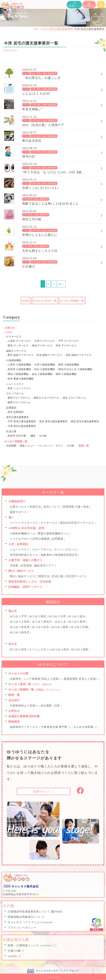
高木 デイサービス (66, 346)
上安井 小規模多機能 (19, 365)
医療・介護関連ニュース (32, 945)
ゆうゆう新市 (77, 622)
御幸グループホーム (19, 402)
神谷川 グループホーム (46, 398)
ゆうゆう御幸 (60, 627)
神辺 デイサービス (42, 346)
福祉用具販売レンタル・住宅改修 (30, 582)
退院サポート (19, 512)
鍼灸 (33, 436)
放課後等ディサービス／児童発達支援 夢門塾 (41, 727)
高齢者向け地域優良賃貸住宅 (59, 555)
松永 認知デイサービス (50, 355)
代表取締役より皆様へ (24, 706)
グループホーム (15, 394)
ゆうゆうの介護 (18, 674)
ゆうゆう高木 (19, 649)
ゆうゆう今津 (58, 616)
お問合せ (89, 4)
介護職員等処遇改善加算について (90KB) (35, 912)
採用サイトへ (44, 792)
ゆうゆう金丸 (77, 616)
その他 (43, 436)
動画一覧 (84, 446)
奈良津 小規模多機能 (19, 369)
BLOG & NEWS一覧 (45, 301)
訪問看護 (58, 539)
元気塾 (14, 566)
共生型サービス (76, 576)
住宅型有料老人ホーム (24, 555)
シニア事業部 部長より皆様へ (43, 679)
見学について (52, 507)
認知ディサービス (16, 351)
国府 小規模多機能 (69, 365)
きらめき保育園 (86, 727)
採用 (74, 4)
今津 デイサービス (45, 341)
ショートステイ (15, 384)
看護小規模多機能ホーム (54, 533)
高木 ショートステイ (19, 388)
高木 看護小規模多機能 (21, 379)
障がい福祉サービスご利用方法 (30, 576)
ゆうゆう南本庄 (20, 632)
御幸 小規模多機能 (66, 374)
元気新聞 (11, 446)
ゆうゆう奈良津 (20, 627)
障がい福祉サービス (21, 571)
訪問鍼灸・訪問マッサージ (25, 587)
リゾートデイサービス (24, 523)
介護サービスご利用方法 (26, 507)
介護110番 (16, 951)
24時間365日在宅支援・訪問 (26, 528)
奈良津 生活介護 (17, 436)
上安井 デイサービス (19, 341)
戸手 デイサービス (69, 341)
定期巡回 (11, 408)
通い (11, 517)
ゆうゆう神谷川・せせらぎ (49, 622)
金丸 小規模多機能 (42, 374)
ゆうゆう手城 (80, 627)
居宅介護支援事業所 (18, 417)
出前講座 (27, 566)
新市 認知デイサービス (21, 355)
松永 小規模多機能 (45, 369)
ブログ (26, 73)
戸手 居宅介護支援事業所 (22, 421)
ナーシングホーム (66, 550)
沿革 (58, 706)
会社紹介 (14, 700)
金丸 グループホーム (74, 398)
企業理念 (16, 679)
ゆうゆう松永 (41, 627)
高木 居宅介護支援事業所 (53, 421)
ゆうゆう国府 (80, 649)
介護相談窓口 (17, 501)
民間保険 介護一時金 (76, 507)
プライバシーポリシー (22, 928)
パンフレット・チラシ (51, 446)
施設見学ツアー (45, 566)
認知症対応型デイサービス (77, 523)
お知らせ (10, 328)
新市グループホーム (19, 398)
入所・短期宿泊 (18, 544)
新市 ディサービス (18, 346)
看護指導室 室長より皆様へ (82, 679)
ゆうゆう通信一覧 (30, 684)
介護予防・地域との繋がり (25, 560)
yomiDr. (14, 956)
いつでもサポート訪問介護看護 (30, 539)
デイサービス (14, 337)
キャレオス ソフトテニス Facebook (30, 922)
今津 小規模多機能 (45, 365)
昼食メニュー (27, 446)
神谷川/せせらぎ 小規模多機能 (75, 369)
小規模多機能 (14, 360)
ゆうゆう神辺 (38, 616)
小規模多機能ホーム (23, 533)
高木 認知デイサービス (79, 355)
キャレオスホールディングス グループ (57, 971)
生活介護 (11, 431)
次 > (61, 284)
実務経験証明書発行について (26, 917)
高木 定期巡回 (16, 412)
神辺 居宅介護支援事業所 (85, 421)
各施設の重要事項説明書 (24, 716)
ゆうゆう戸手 (19, 616)
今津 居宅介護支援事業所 (44, 73)
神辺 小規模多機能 (18, 374)
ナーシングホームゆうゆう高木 (49, 649)
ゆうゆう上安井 (20, 622)
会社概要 (47, 706)
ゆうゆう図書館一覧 (72, 301)
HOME (26, 301)
